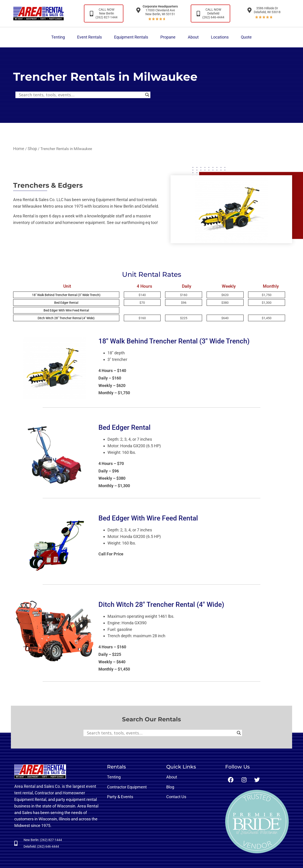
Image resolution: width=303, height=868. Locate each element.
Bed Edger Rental (66, 303)
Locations (220, 37)
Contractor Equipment (127, 787)
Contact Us (176, 797)
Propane (168, 37)
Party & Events (120, 797)
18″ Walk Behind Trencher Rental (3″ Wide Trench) (66, 295)
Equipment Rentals (131, 37)
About (193, 37)
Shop (32, 149)
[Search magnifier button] (147, 95)
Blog (170, 787)
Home (19, 149)
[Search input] (81, 95)
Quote (246, 37)
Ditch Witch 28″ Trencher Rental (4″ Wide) (66, 318)
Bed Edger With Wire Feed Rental (66, 310)
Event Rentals (89, 37)
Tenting (58, 37)
